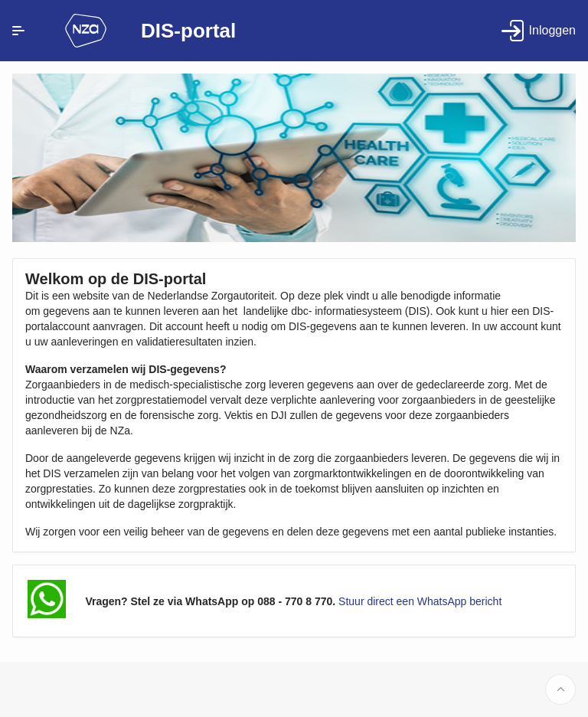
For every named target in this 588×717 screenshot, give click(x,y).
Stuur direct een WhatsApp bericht (420, 601)
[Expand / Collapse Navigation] (18, 31)
